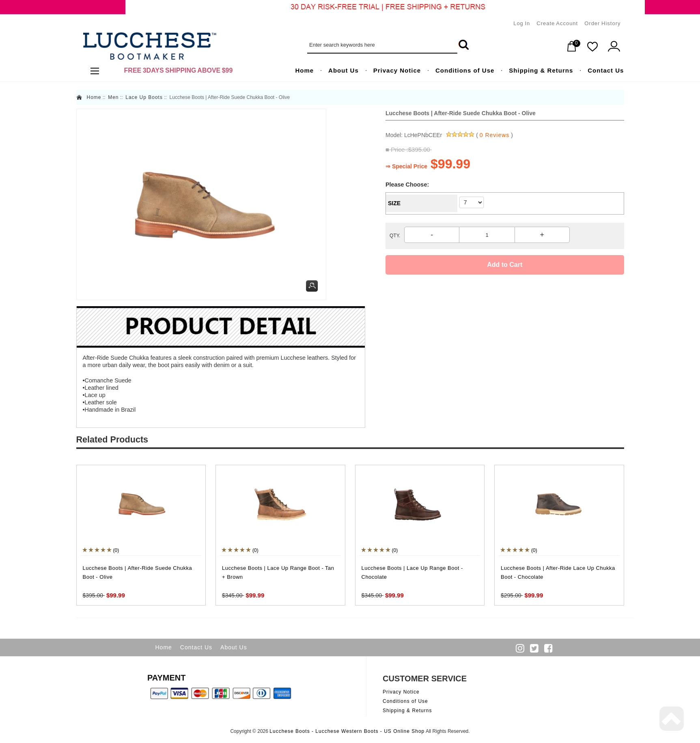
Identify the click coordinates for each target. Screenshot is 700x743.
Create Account (557, 23)
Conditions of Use (405, 701)
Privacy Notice (401, 692)
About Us (234, 647)
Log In (522, 23)
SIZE (394, 203)
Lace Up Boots (144, 97)
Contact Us (196, 647)
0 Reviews (495, 135)
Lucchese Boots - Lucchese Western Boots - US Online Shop (347, 731)
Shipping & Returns (407, 711)
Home (94, 97)
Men (113, 97)
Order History (602, 23)
